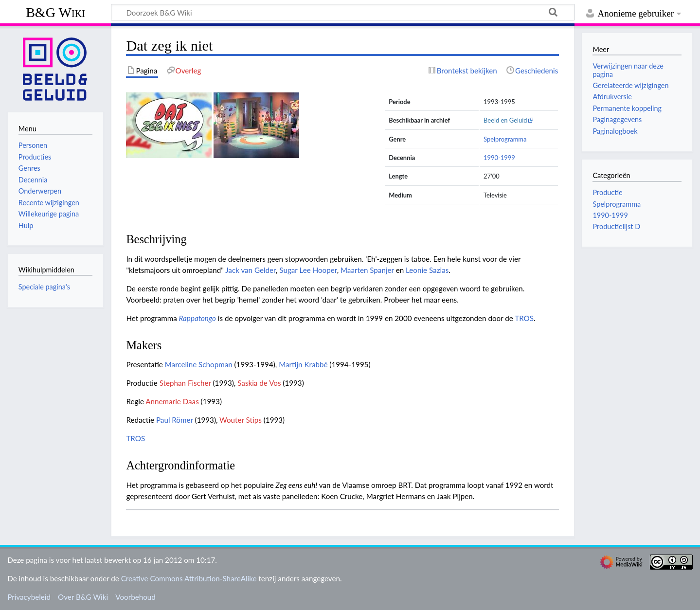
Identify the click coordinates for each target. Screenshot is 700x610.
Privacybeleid (29, 597)
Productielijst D (616, 226)
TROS (524, 318)
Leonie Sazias (427, 270)
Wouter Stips (241, 420)
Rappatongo (197, 318)
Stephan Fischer (185, 383)
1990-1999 (499, 158)
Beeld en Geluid (505, 120)
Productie (607, 192)
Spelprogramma (505, 139)
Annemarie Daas (172, 401)
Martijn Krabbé (303, 364)
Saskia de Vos (259, 383)
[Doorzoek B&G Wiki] (343, 12)
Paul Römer (175, 420)
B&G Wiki (55, 12)
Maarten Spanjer (367, 270)
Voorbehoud (135, 597)
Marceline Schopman (199, 364)
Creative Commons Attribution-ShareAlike (189, 578)
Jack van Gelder (251, 270)
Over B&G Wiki (83, 597)
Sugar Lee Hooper (308, 270)
